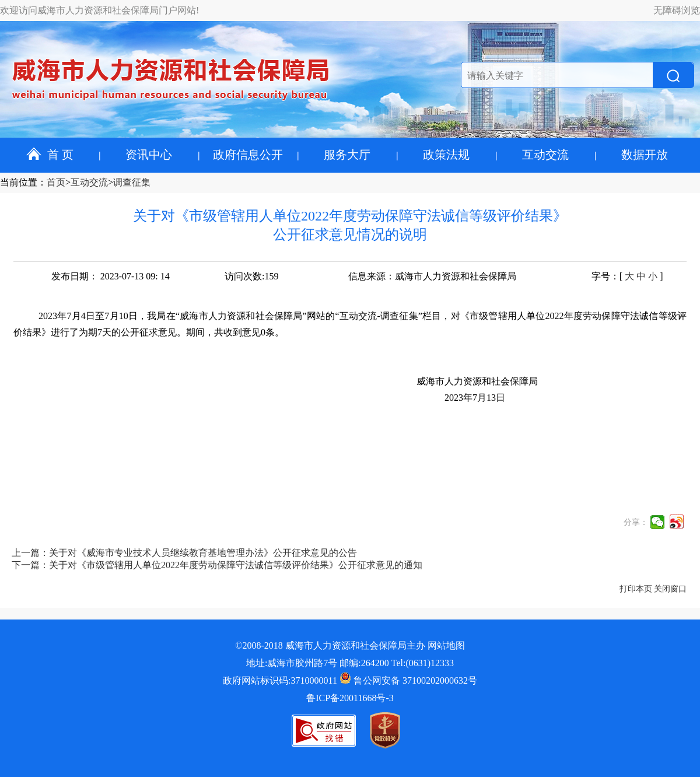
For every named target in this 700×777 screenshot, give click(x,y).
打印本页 (636, 589)
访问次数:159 (251, 276)
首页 (56, 182)
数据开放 (645, 155)
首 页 (50, 155)
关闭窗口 (670, 589)
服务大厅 (347, 155)
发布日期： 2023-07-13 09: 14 (111, 276)
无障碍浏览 (677, 10)
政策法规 (446, 155)
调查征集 (132, 182)
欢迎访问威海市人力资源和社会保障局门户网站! (99, 10)
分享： (636, 522)
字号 (601, 276)
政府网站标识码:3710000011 (280, 680)
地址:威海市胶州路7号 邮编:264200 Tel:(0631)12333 (350, 663)
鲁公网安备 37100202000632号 (408, 680)
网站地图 (446, 645)
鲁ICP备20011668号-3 (350, 698)
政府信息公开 (248, 155)
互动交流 (545, 155)
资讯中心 (149, 155)
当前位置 (19, 182)
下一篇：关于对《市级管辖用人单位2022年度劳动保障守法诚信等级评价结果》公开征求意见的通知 (217, 565)
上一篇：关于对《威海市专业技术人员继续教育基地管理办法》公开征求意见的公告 (184, 553)
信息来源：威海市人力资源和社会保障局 (432, 276)
